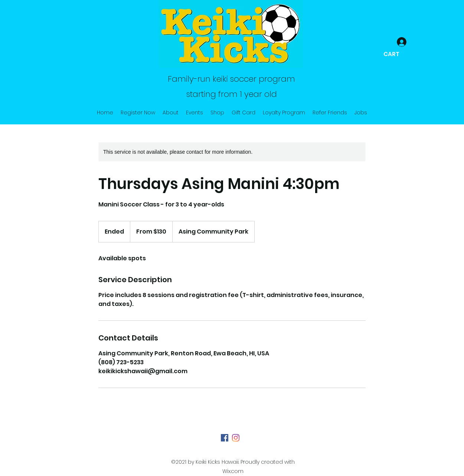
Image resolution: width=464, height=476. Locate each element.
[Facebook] (225, 438)
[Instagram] (236, 438)
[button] (399, 54)
